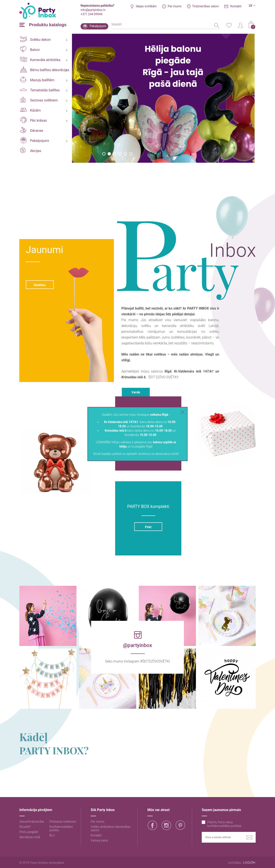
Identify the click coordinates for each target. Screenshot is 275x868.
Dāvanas (32, 130)
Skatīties (40, 285)
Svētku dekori (35, 39)
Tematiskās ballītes (40, 90)
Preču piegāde (29, 832)
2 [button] (109, 154)
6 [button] (131, 154)
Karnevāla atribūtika (40, 59)
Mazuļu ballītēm (37, 80)
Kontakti (236, 6)
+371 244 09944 (91, 14)
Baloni (30, 49)
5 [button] (125, 154)
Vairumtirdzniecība (32, 822)
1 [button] (104, 154)
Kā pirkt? (25, 827)
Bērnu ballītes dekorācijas (45, 69)
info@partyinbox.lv (93, 10)
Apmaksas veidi (30, 837)
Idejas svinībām (146, 6)
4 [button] (120, 154)
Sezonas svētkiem (39, 100)
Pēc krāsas (33, 120)
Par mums (175, 6)
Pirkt (148, 527)
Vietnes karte (99, 840)
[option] (163, 98)
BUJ (52, 835)
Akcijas (31, 150)
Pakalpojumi (98, 26)
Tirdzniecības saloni (205, 6)
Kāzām (30, 110)
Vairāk (136, 392)
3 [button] (115, 154)
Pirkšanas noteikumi (63, 822)
